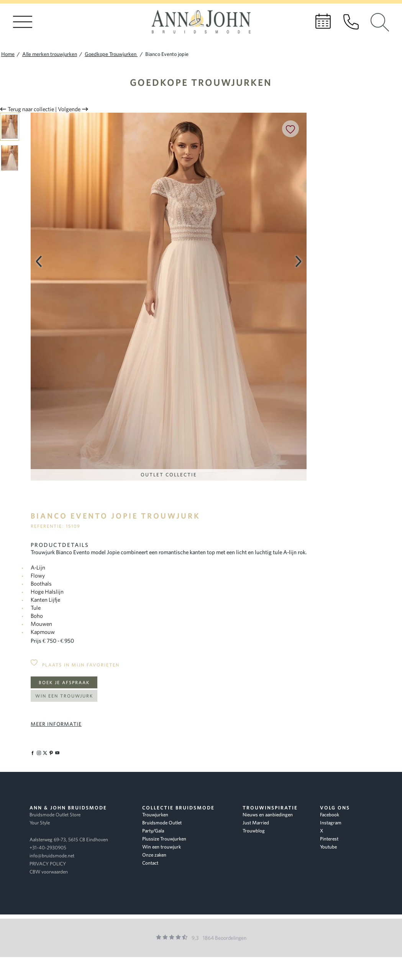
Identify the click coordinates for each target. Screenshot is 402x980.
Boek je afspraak (64, 682)
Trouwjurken (155, 815)
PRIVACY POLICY (48, 864)
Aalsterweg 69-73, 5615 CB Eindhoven (69, 840)
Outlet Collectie (169, 475)
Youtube (328, 847)
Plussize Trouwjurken (164, 839)
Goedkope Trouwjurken (201, 82)
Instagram (331, 823)
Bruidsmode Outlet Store (55, 815)
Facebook (330, 815)
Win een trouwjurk (64, 696)
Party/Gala (153, 831)
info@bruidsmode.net (52, 856)
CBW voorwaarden (49, 872)
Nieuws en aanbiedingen (268, 815)
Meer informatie (56, 724)
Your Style (40, 823)
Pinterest (329, 839)
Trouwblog (254, 831)
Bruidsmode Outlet (162, 823)
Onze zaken (154, 855)
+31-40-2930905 (48, 848)
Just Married (256, 823)
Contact (150, 863)
